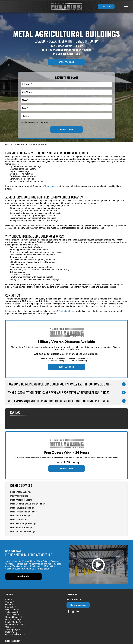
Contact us (64, 311)
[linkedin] (78, 612)
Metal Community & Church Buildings (27, 504)
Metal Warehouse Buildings (23, 532)
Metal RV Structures (19, 520)
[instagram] (73, 612)
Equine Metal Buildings (21, 492)
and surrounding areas (15, 634)
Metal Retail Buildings (20, 516)
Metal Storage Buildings (21, 528)
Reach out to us (52, 186)
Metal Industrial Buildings (22, 508)
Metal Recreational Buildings (23, 512)
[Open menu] (126, 7)
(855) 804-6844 (74, 600)
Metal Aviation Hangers (21, 500)
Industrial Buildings (19, 496)
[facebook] (68, 612)
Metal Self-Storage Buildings (23, 524)
